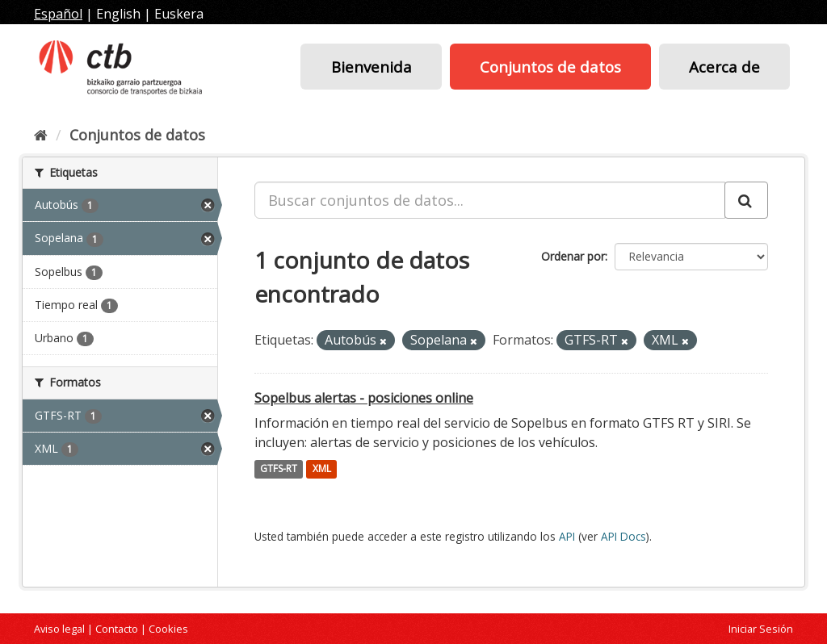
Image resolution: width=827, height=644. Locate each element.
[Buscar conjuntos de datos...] (490, 200)
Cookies (168, 629)
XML (322, 469)
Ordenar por (573, 256)
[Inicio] (41, 135)
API (567, 536)
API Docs (623, 536)
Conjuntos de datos (550, 67)
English (118, 14)
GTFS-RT (279, 469)
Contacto (117, 629)
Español (58, 14)
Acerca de (724, 67)
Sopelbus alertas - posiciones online (364, 398)
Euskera (179, 14)
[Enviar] (746, 200)
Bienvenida (372, 67)
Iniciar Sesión (761, 629)
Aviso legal (59, 629)
